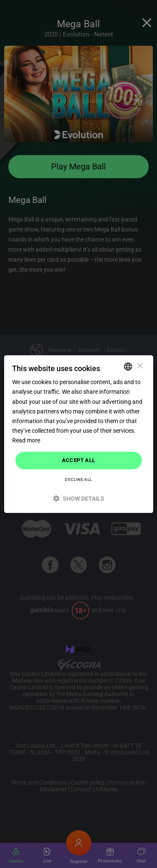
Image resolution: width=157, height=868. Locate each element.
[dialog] (78, 434)
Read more (26, 440)
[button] (78, 498)
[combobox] (128, 366)
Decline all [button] (78, 479)
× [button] (140, 366)
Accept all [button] (79, 460)
